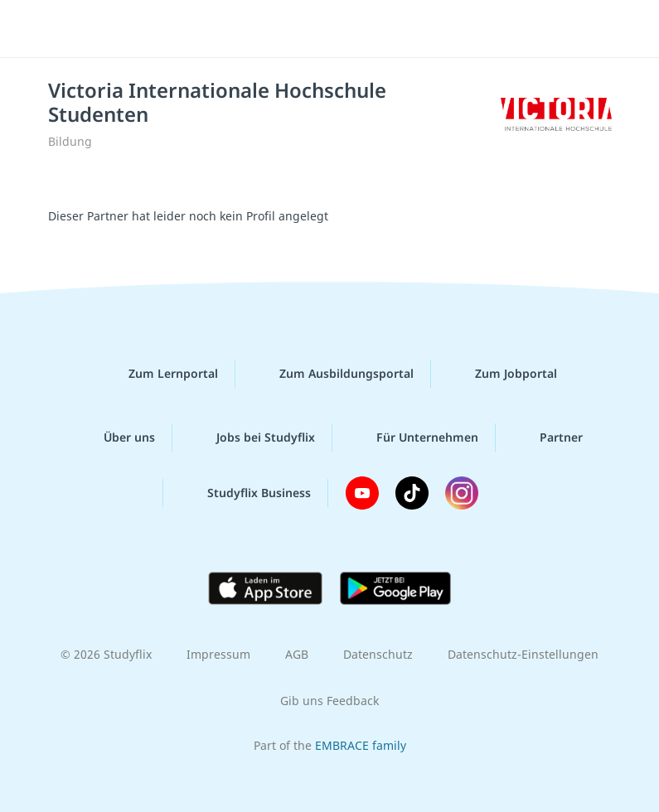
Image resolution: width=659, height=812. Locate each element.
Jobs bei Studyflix (252, 437)
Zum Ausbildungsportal (333, 374)
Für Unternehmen (414, 437)
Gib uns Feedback (329, 701)
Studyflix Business (246, 493)
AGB (297, 654)
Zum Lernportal (160, 374)
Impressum (218, 654)
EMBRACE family (361, 745)
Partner (548, 437)
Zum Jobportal (503, 374)
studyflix (344, 29)
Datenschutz (378, 654)
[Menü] (37, 29)
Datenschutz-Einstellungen (523, 654)
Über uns (116, 437)
